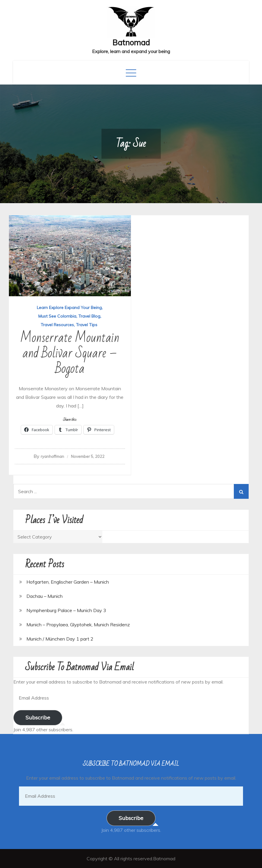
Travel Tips (87, 325)
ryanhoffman (52, 456)
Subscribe (38, 718)
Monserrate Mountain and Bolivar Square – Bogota (70, 353)
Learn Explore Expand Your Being (69, 308)
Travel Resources (57, 325)
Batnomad (131, 43)
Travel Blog (89, 316)
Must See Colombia (57, 316)
